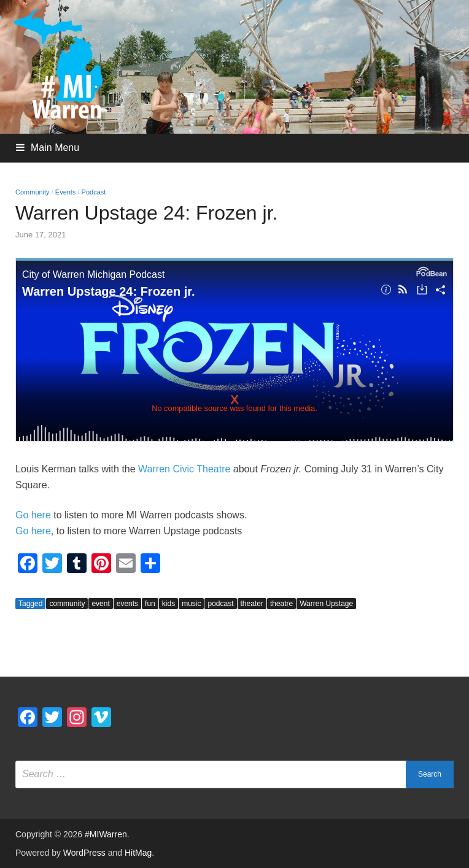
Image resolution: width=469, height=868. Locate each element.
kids (169, 604)
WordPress (84, 853)
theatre (281, 604)
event (100, 604)
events (127, 604)
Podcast (94, 192)
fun (150, 604)
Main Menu (55, 148)
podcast (220, 604)
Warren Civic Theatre (184, 469)
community (67, 604)
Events (66, 192)
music (191, 604)
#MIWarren (106, 834)
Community (33, 192)
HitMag (138, 853)
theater (252, 604)
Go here (33, 515)
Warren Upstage (326, 604)
